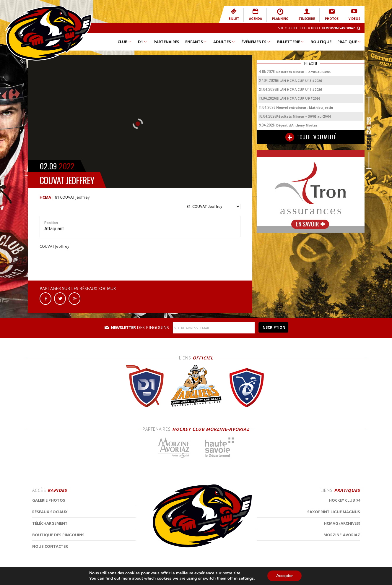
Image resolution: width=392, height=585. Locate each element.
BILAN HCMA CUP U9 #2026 (298, 98)
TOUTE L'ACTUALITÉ (311, 137)
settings (246, 578)
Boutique (321, 42)
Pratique (349, 42)
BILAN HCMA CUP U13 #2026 (299, 81)
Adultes (224, 42)
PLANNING (280, 14)
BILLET (234, 14)
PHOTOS (332, 14)
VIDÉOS (354, 14)
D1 (143, 42)
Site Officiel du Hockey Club (317, 28)
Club (125, 42)
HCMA (45, 197)
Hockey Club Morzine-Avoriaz (48, 33)
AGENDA (256, 14)
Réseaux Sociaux (50, 561)
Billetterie (291, 42)
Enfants (196, 42)
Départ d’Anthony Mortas (297, 125)
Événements (256, 42)
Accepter (284, 576)
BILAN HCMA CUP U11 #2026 (299, 89)
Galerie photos (49, 550)
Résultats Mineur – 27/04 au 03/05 (303, 72)
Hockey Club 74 (344, 550)
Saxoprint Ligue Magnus (334, 561)
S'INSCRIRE (307, 14)
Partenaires (166, 42)
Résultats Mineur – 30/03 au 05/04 (303, 116)
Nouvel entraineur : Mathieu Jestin (305, 107)
